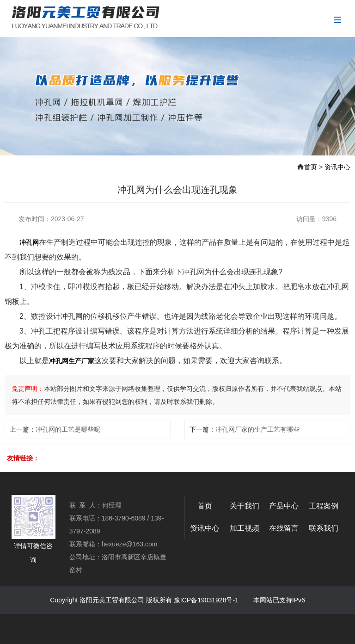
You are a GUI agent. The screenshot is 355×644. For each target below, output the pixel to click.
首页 (311, 167)
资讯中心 (337, 167)
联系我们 (324, 528)
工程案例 (324, 506)
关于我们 (245, 506)
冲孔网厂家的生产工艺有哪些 (257, 429)
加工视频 (245, 528)
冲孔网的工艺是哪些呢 (68, 429)
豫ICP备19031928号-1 (206, 600)
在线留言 (284, 528)
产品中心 (284, 506)
